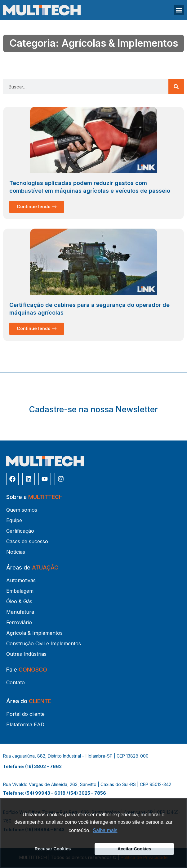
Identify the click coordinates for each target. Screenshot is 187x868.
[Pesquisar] (176, 87)
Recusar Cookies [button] (53, 849)
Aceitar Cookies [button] (134, 849)
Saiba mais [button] (105, 830)
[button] (179, 10)
